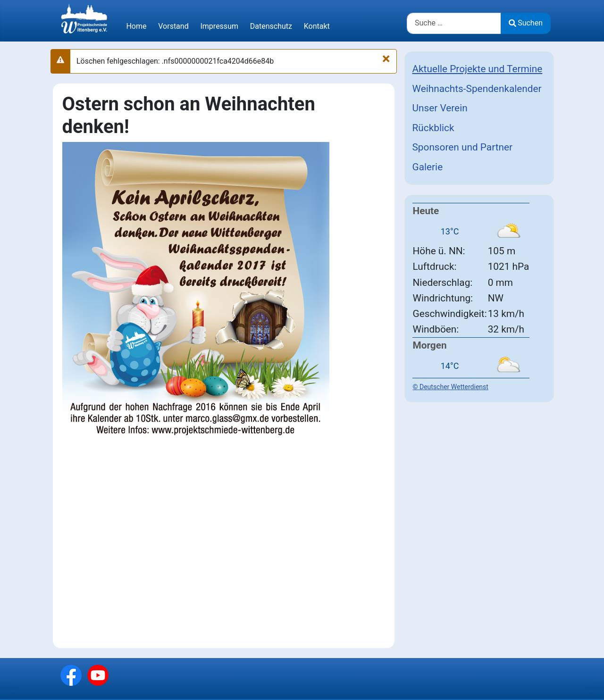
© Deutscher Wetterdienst (451, 387)
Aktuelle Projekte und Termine (478, 69)
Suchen (526, 23)
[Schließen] (386, 58)
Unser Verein (440, 108)
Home (136, 26)
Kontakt (317, 26)
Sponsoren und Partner (463, 147)
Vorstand (173, 26)
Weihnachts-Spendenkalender (477, 89)
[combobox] (454, 23)
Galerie (428, 167)
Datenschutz (271, 26)
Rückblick (433, 128)
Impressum (219, 26)
